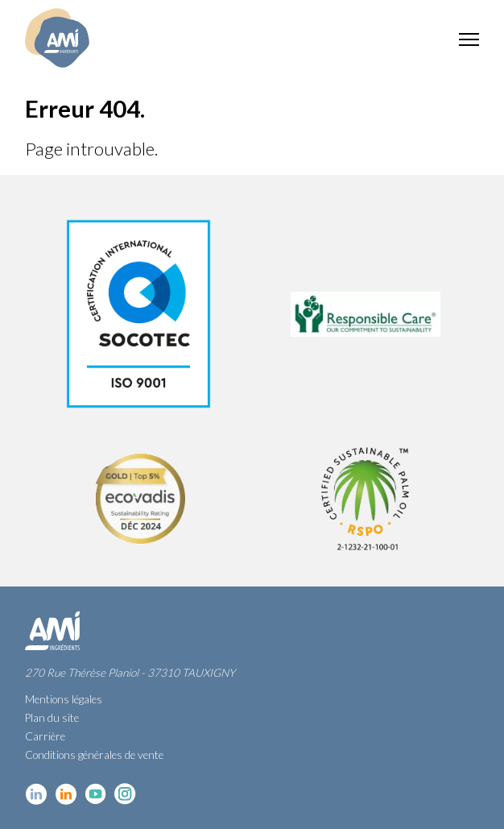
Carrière (45, 736)
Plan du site (52, 718)
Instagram (125, 794)
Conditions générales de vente (94, 755)
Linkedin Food (66, 794)
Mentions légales (64, 699)
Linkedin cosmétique (36, 794)
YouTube (95, 794)
